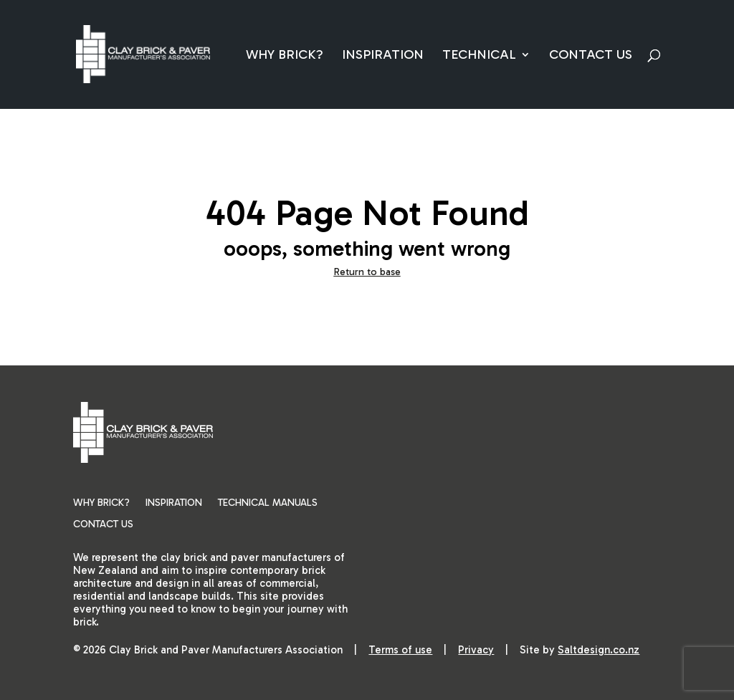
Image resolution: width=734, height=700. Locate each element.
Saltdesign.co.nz (599, 650)
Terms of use (400, 650)
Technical (479, 56)
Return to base (367, 272)
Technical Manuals (268, 503)
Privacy (476, 650)
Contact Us (591, 56)
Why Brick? (285, 56)
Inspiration (383, 56)
